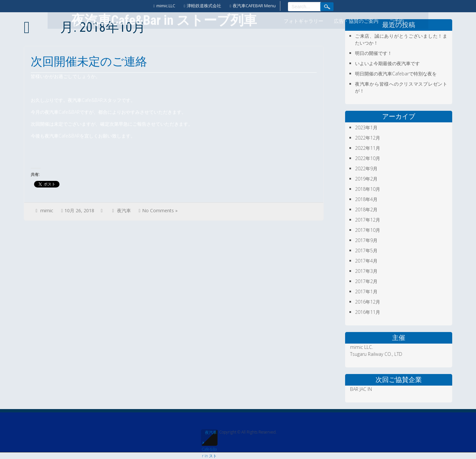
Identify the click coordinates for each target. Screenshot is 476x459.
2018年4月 (366, 199)
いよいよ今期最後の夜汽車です (387, 63)
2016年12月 (368, 302)
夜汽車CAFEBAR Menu (254, 6)
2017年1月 (366, 292)
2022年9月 (366, 168)
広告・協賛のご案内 (356, 21)
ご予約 (397, 21)
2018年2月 (366, 209)
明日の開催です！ (374, 53)
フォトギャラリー (303, 21)
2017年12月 (368, 220)
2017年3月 (366, 271)
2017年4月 (366, 261)
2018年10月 (368, 189)
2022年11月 (368, 148)
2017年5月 (366, 250)
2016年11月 (368, 312)
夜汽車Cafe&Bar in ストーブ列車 (209, 438)
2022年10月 (368, 158)
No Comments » (160, 210)
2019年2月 (366, 179)
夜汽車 (124, 210)
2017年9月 (366, 240)
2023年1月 (366, 127)
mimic (47, 210)
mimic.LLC (166, 6)
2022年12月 (368, 138)
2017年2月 (366, 281)
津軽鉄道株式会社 (204, 6)
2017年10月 (368, 230)
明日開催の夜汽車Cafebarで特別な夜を (396, 74)
